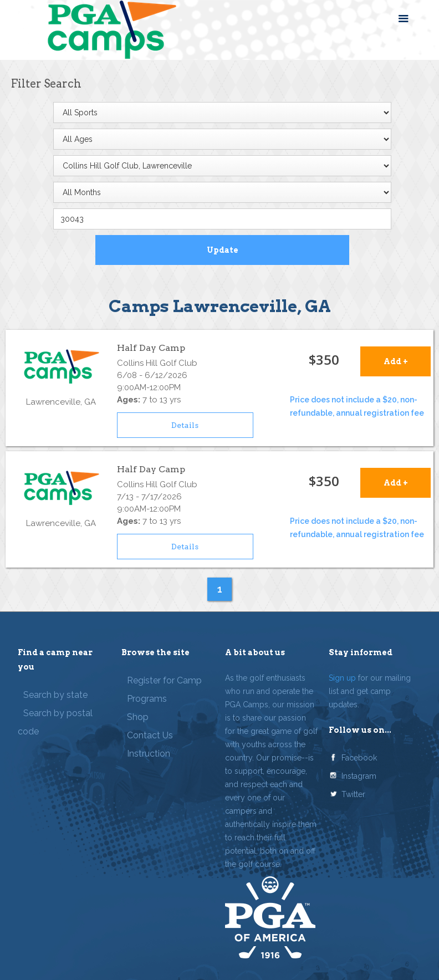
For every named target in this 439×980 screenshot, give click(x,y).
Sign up (342, 678)
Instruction (149, 754)
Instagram (359, 776)
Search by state (55, 695)
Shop (138, 717)
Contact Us (150, 735)
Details (185, 425)
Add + (396, 361)
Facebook (359, 758)
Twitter (353, 794)
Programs (147, 699)
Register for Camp (164, 680)
